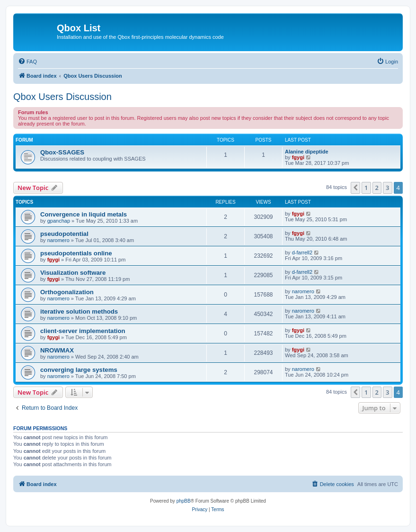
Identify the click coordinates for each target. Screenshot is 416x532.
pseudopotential (64, 234)
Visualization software (73, 273)
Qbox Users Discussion (62, 97)
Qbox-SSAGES (62, 152)
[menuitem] (27, 62)
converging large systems (79, 370)
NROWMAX (57, 350)
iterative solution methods (79, 311)
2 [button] (377, 188)
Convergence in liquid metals (84, 214)
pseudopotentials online (76, 253)
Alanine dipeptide (307, 152)
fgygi (298, 157)
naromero (58, 240)
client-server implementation (83, 331)
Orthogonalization (67, 292)
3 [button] (387, 188)
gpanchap (59, 221)
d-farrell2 (302, 252)
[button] (355, 188)
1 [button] (366, 188)
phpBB (184, 501)
